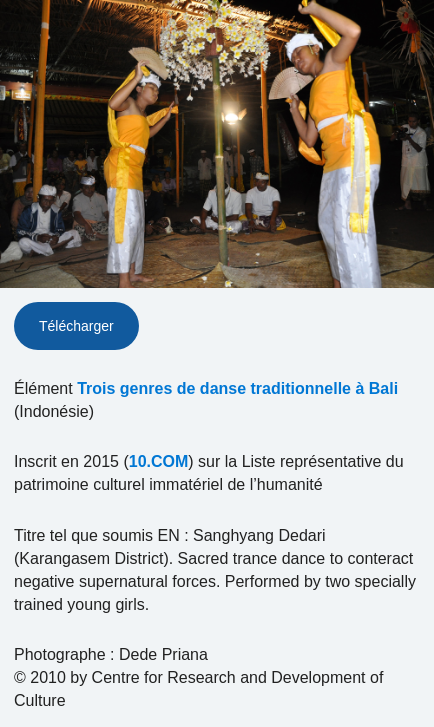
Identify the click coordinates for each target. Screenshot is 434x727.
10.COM (159, 461)
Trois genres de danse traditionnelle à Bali (237, 388)
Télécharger (76, 326)
